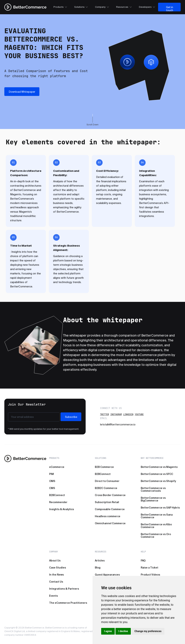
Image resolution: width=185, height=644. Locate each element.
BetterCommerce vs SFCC (157, 474)
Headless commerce (108, 516)
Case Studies (58, 568)
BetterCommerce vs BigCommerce (153, 499)
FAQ (143, 561)
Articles (100, 561)
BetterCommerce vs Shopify (158, 481)
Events (53, 596)
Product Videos (150, 575)
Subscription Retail (107, 502)
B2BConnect (57, 495)
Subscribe (71, 417)
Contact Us (56, 582)
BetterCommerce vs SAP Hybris (160, 508)
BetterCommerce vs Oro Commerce (156, 536)
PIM (51, 474)
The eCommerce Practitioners (68, 603)
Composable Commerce (110, 509)
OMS (52, 481)
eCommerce (57, 467)
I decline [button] (123, 631)
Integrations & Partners (64, 589)
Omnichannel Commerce (110, 523)
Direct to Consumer (107, 481)
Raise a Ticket (149, 568)
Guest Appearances (107, 575)
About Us (55, 561)
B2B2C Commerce (106, 488)
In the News (56, 575)
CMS (52, 488)
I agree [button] (108, 631)
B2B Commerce (104, 467)
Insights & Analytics (62, 509)
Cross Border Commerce (110, 495)
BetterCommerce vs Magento (159, 467)
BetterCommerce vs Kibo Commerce (156, 526)
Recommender (58, 502)
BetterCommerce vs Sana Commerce (157, 516)
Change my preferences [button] (148, 631)
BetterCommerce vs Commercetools (153, 489)
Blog (98, 568)
